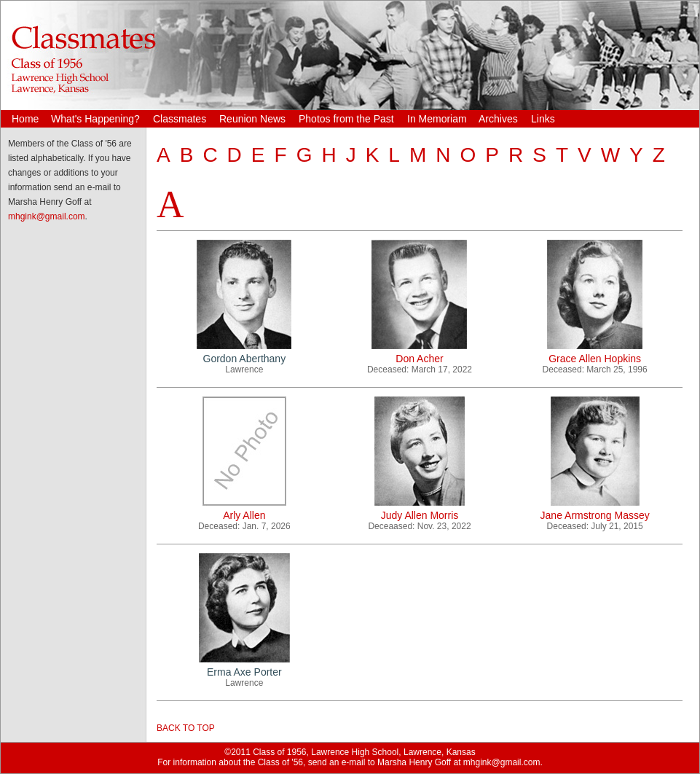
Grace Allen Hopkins (595, 359)
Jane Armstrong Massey (595, 515)
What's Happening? (95, 119)
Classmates (180, 119)
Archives (498, 119)
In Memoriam (437, 119)
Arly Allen (244, 515)
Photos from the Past (346, 119)
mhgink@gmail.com (47, 216)
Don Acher (419, 359)
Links (543, 119)
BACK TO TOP (186, 728)
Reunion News (252, 119)
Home (25, 119)
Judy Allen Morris (420, 515)
